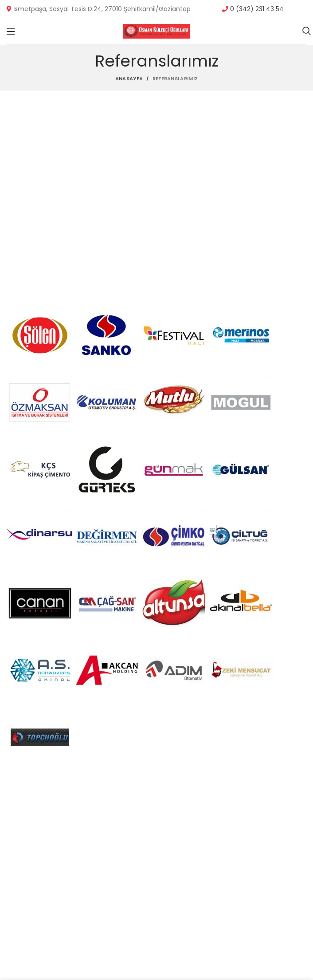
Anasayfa (129, 79)
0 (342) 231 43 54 (256, 9)
